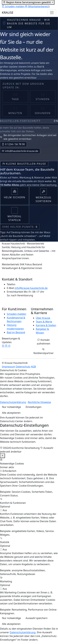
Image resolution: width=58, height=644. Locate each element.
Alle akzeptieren (11, 413)
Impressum (9, 367)
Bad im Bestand (16, 332)
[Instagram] (6, 346)
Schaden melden (16, 314)
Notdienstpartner (44, 351)
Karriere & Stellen (46, 325)
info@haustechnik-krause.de (20, 151)
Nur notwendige (11, 407)
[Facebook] (3, 346)
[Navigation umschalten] (52, 13)
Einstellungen (34, 407)
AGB (33, 367)
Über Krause (43, 318)
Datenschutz (23, 367)
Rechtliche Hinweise (39, 402)
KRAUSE (8, 13)
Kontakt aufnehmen (44, 342)
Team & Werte (44, 322)
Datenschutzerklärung (13, 402)
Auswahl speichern (37, 618)
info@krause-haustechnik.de (31, 288)
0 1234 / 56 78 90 (13, 144)
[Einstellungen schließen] (2, 456)
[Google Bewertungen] (9, 346)
